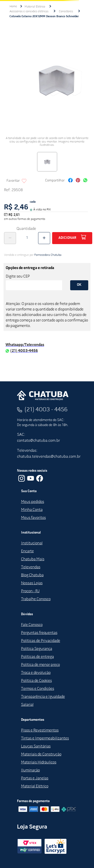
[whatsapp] (85, 181)
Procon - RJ (30, 591)
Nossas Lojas (32, 583)
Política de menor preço (40, 665)
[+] (44, 238)
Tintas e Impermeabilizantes (45, 738)
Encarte (27, 551)
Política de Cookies (36, 681)
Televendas (31, 567)
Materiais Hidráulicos (39, 762)
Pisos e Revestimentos (40, 730)
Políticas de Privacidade (41, 641)
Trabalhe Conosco (36, 599)
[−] (10, 238)
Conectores (66, 11)
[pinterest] (78, 181)
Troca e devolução (36, 673)
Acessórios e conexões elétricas (29, 11)
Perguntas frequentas (39, 633)
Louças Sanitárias (36, 746)
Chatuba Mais (33, 559)
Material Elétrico (35, 7)
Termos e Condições (38, 689)
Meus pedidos (33, 502)
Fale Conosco (32, 625)
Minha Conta (32, 510)
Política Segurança (37, 649)
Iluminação (30, 770)
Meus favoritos (33, 518)
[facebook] (70, 181)
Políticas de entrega (37, 657)
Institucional (32, 543)
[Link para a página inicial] (13, 6)
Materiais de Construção (41, 754)
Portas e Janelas (35, 778)
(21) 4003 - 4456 (46, 410)
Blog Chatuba (32, 575)
